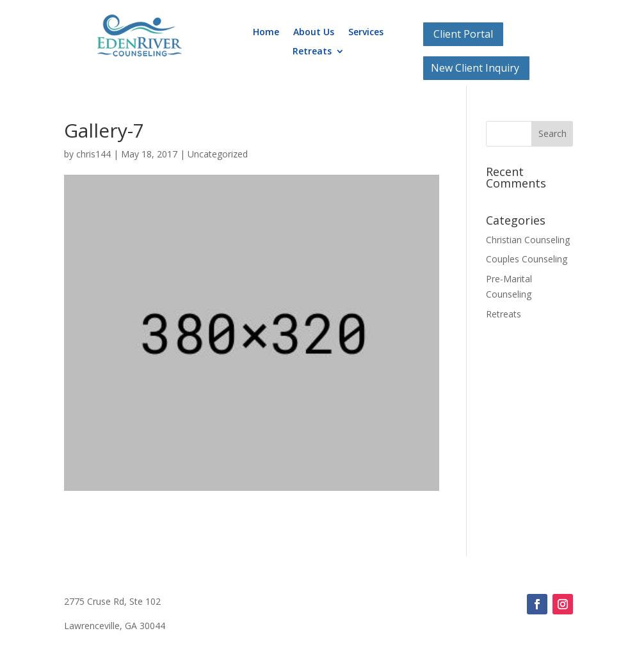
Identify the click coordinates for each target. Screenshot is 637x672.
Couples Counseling (527, 259)
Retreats (312, 52)
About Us (314, 33)
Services (366, 33)
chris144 (93, 154)
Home (266, 33)
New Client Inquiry (475, 68)
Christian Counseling (528, 240)
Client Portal (463, 34)
